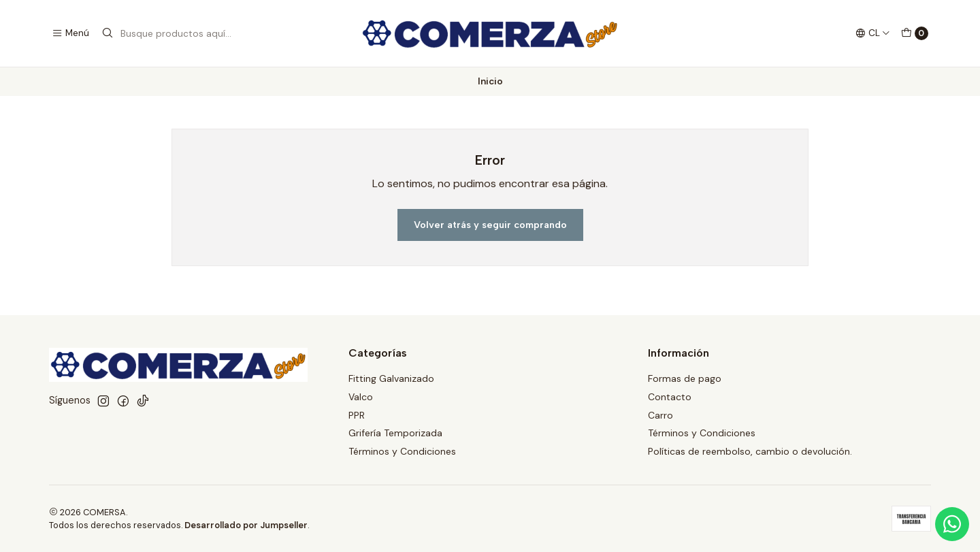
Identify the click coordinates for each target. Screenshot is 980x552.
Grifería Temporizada (395, 433)
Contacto (670, 397)
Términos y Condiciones (402, 451)
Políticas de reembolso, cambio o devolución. (750, 451)
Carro (660, 415)
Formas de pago (685, 378)
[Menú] (70, 33)
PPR (357, 415)
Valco (361, 397)
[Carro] (915, 33)
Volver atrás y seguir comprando (490, 225)
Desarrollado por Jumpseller (246, 525)
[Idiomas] (873, 33)
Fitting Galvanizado (391, 378)
